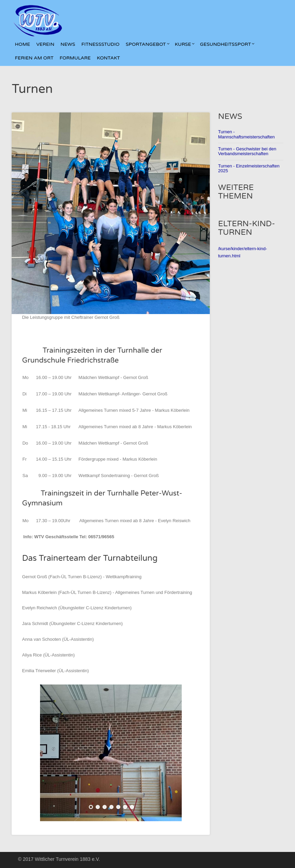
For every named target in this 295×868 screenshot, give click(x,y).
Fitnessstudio (101, 44)
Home (22, 44)
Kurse (185, 44)
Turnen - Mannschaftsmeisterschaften (246, 134)
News (68, 44)
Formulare (75, 58)
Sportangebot (147, 44)
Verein (45, 44)
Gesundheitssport (227, 44)
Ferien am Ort (34, 58)
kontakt (108, 58)
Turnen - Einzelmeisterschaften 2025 (249, 168)
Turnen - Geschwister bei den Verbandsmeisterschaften (247, 151)
